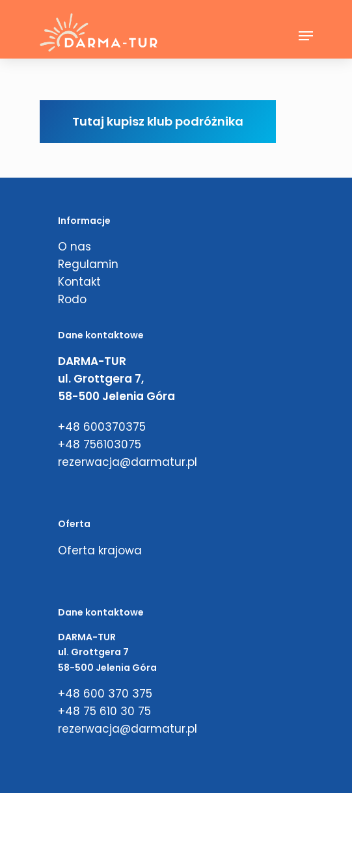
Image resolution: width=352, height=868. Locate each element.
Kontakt (79, 282)
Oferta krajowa (100, 550)
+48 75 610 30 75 (104, 711)
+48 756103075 (100, 444)
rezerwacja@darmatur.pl (128, 462)
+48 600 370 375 (105, 694)
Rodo (72, 299)
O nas (74, 247)
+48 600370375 (102, 427)
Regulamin (88, 264)
